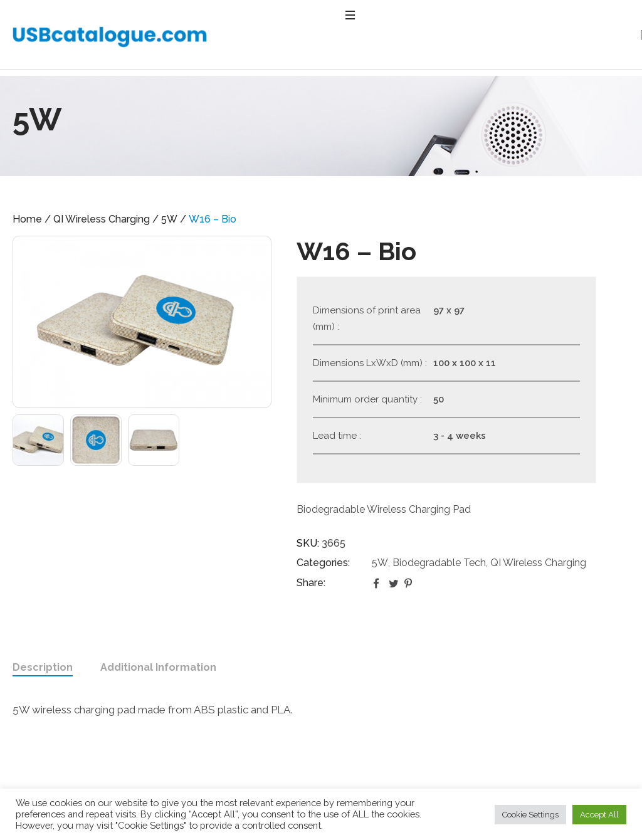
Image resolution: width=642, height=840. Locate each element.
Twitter (394, 583)
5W (169, 219)
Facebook (378, 583)
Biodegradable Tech (439, 563)
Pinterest (409, 583)
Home (27, 219)
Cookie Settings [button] (530, 815)
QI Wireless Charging (102, 219)
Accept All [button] (599, 815)
